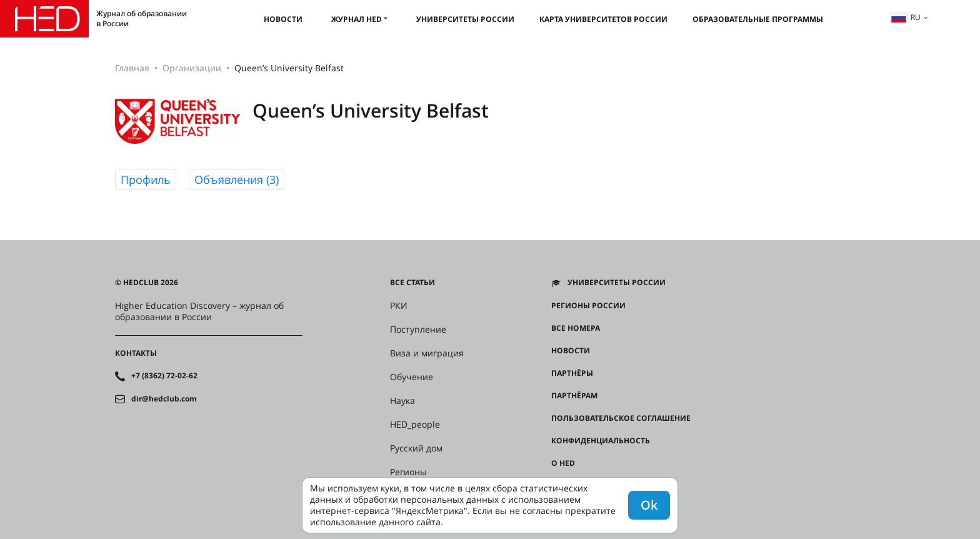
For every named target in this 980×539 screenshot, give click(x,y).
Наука (402, 401)
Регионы (408, 472)
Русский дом (416, 448)
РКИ (399, 306)
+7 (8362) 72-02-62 (164, 376)
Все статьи (412, 283)
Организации (192, 68)
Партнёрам (574, 396)
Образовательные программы (758, 19)
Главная (132, 68)
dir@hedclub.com (164, 399)
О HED (563, 463)
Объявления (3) (237, 179)
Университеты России (465, 19)
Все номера (576, 328)
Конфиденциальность (601, 441)
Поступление (418, 330)
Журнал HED (357, 19)
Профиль (146, 179)
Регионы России (588, 306)
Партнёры (572, 373)
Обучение (412, 377)
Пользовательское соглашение (621, 418)
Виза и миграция (427, 353)
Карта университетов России (603, 19)
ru (906, 17)
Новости (283, 19)
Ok (649, 505)
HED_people (415, 425)
